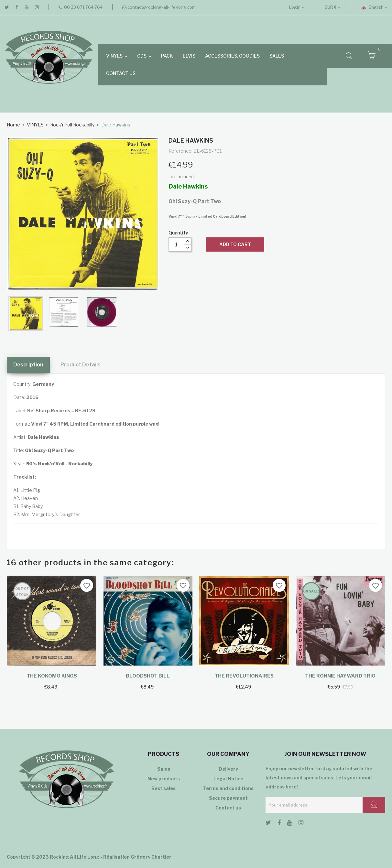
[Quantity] (176, 244)
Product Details (81, 365)
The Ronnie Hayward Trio (340, 676)
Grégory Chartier (151, 857)
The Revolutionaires (244, 676)
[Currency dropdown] (332, 7)
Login (297, 7)
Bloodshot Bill (148, 676)
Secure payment (228, 798)
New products (164, 779)
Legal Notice (228, 779)
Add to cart (235, 244)
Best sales (163, 788)
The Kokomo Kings (52, 676)
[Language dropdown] (374, 7)
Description (28, 365)
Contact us (228, 808)
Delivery (228, 769)
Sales (164, 769)
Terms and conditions (228, 788)
